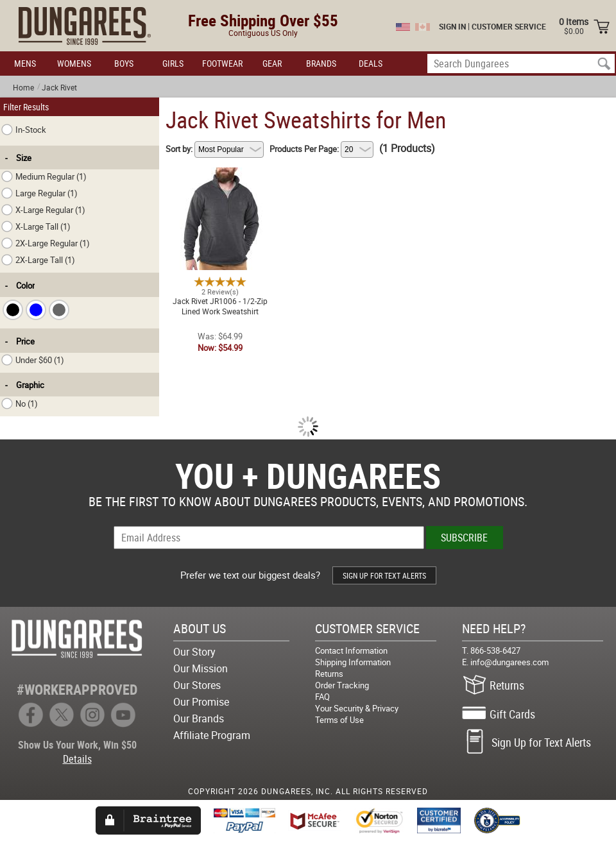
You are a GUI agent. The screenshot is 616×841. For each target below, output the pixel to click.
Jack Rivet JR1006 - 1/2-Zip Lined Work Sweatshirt (220, 175)
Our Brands (199, 718)
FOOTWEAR (222, 63)
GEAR (272, 63)
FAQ (322, 697)
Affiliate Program (212, 735)
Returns (329, 674)
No (20, 404)
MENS (25, 63)
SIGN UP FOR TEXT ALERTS (384, 575)
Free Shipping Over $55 (263, 20)
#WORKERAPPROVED (77, 689)
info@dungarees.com (509, 662)
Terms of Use (339, 720)
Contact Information (351, 650)
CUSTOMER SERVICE (509, 26)
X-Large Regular (43, 210)
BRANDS (321, 63)
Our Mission (201, 668)
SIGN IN (452, 26)
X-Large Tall (36, 226)
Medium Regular (44, 176)
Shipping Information (353, 662)
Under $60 (33, 360)
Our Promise (201, 702)
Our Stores (197, 685)
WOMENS (74, 63)
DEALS (371, 63)
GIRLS (173, 63)
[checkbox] (13, 310)
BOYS (124, 63)
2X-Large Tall (38, 260)
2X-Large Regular (46, 243)
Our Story (194, 652)
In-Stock (24, 130)
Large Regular (39, 193)
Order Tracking (342, 685)
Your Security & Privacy (357, 708)
